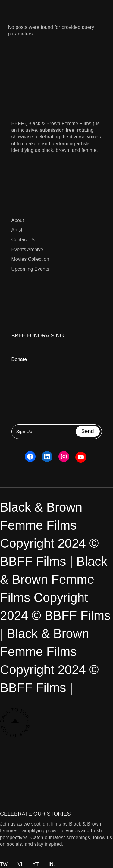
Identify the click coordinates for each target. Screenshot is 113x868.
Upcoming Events (30, 269)
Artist (17, 230)
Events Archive (27, 249)
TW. (4, 864)
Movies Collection (30, 259)
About (18, 220)
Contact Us (23, 240)
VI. (20, 864)
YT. (36, 864)
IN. (52, 864)
